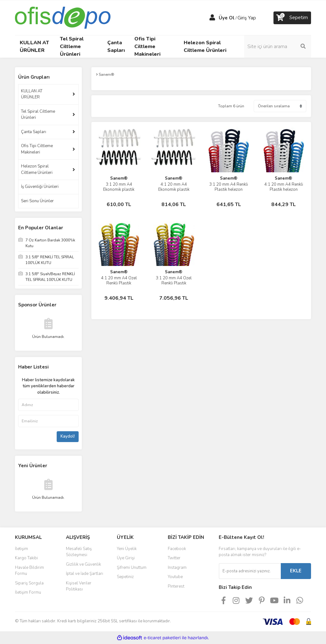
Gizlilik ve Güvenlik (83, 564)
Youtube (175, 577)
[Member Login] (212, 18)
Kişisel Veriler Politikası (79, 586)
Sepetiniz (125, 577)
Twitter (174, 558)
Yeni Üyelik (127, 549)
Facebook (177, 549)
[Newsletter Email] (250, 571)
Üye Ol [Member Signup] (227, 18)
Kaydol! (68, 436)
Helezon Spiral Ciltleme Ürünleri (37, 169)
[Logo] (63, 17)
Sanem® (119, 178)
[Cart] (292, 18)
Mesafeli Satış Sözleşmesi (79, 552)
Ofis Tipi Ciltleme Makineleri (37, 149)
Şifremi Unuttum (132, 568)
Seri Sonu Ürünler (37, 201)
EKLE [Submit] (296, 571)
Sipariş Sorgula (29, 583)
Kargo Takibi (26, 558)
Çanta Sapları (34, 132)
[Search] (278, 47)
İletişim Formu (28, 592)
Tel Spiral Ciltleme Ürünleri (38, 115)
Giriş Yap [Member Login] (247, 18)
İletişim (21, 549)
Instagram (177, 568)
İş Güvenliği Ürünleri (40, 187)
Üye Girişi (126, 558)
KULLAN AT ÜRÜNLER (32, 94)
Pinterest (176, 586)
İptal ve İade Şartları (85, 574)
